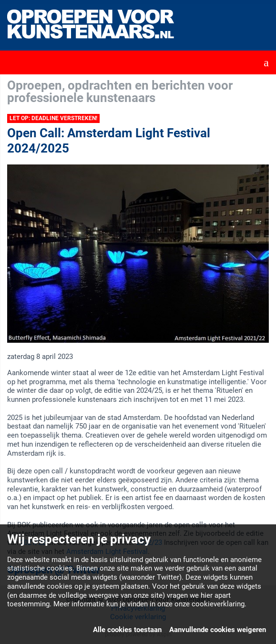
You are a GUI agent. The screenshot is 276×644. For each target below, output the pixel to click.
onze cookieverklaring (210, 604)
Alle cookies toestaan (127, 630)
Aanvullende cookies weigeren (218, 630)
